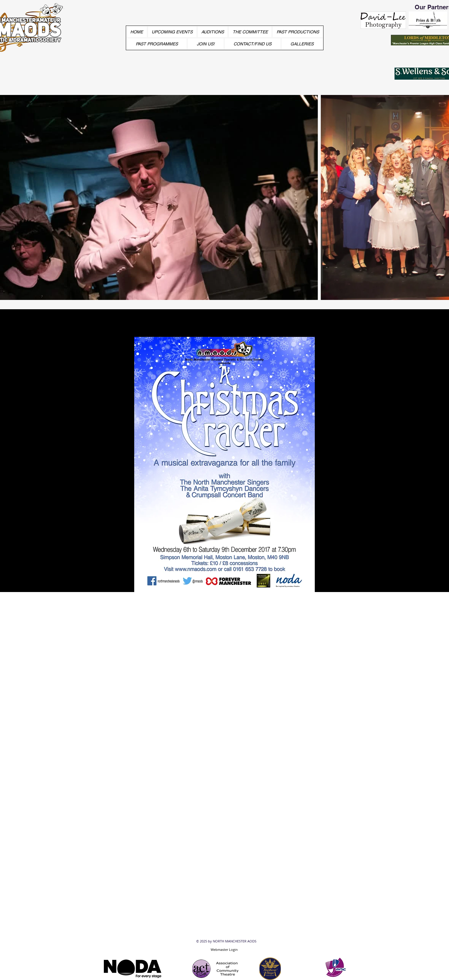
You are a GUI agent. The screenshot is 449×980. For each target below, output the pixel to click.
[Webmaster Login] (224, 949)
